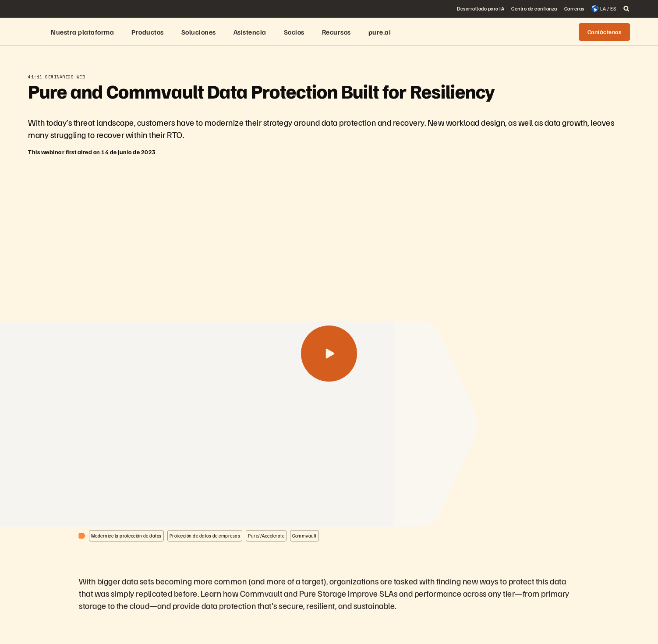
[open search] (626, 9)
